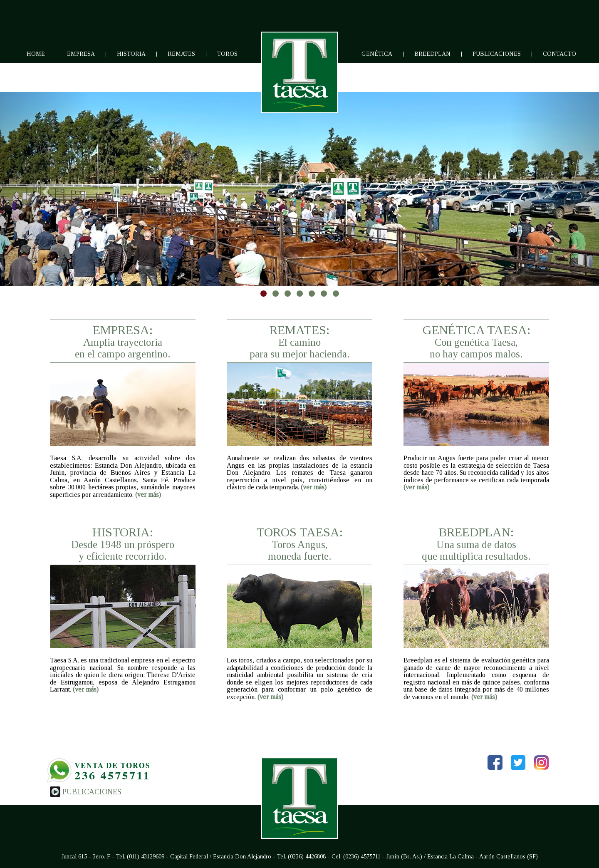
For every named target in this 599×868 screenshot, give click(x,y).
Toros (227, 54)
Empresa (81, 54)
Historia (131, 54)
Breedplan (432, 54)
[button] (45, 189)
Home (36, 54)
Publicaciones (497, 54)
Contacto (559, 54)
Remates (181, 54)
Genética (377, 54)
